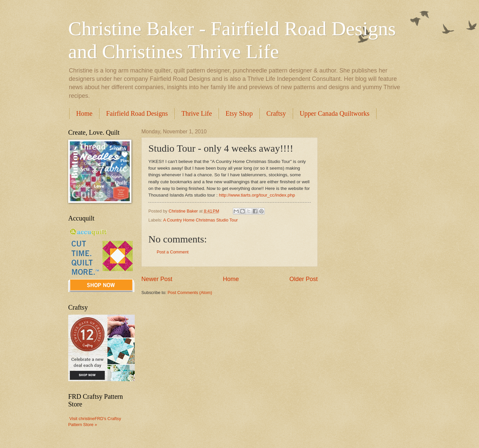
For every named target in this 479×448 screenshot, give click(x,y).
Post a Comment (173, 252)
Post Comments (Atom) (190, 293)
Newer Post (157, 279)
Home (84, 113)
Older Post (304, 279)
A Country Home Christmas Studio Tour (200, 220)
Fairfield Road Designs (137, 113)
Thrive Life (197, 113)
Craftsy (276, 113)
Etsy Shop (239, 113)
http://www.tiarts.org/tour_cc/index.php (257, 195)
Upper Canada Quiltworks (335, 113)
